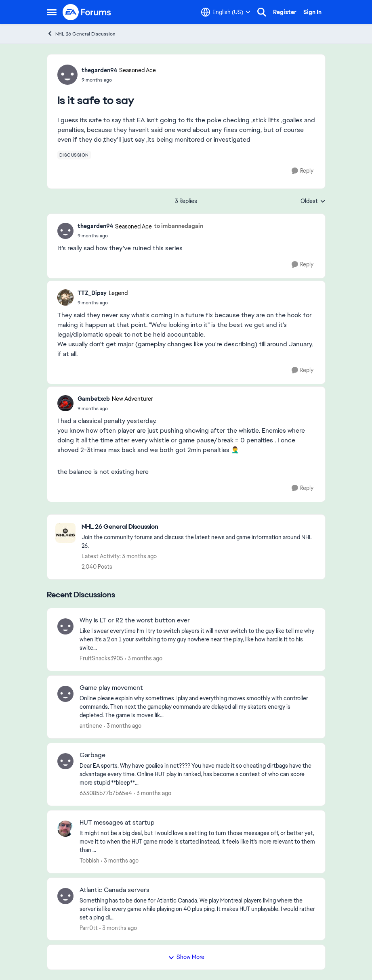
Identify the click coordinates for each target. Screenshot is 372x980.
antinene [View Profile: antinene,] (91, 726)
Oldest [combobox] (313, 201)
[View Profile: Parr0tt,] (65, 896)
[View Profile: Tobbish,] (65, 829)
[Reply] (303, 171)
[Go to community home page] (87, 12)
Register (285, 12)
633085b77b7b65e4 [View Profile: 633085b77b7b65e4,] (106, 793)
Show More (186, 957)
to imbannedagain (179, 226)
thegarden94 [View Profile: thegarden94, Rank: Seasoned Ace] (99, 70)
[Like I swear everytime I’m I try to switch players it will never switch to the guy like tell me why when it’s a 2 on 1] (197, 640)
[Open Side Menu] (52, 12)
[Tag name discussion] (74, 155)
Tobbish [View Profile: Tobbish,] (89, 861)
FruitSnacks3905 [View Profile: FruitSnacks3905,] (101, 658)
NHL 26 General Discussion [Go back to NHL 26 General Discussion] (81, 34)
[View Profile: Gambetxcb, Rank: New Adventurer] (65, 403)
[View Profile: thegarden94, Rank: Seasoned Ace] (67, 75)
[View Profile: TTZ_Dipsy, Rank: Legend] (65, 297)
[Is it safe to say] (140, 236)
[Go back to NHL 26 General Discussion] (199, 527)
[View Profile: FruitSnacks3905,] (65, 626)
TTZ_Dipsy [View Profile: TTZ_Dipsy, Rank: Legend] (92, 293)
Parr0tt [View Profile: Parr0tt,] (89, 928)
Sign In (312, 12)
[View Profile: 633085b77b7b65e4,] (65, 761)
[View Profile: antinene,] (65, 694)
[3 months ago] (144, 659)
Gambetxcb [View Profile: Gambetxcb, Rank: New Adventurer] (94, 399)
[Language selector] (226, 12)
